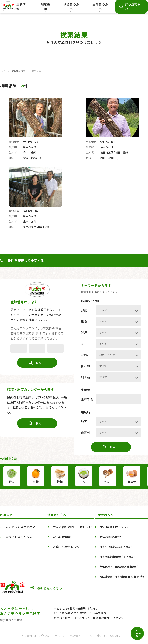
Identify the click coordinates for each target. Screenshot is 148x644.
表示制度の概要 (110, 537)
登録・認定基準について (116, 547)
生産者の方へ (100, 8)
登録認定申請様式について (118, 557)
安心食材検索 (18, 71)
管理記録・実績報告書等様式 (119, 567)
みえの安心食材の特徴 (20, 527)
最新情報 (21, 7)
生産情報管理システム (115, 527)
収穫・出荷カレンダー (68, 547)
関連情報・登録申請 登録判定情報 (123, 577)
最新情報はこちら (50, 588)
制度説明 (45, 8)
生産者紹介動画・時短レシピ (72, 527)
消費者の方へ (71, 8)
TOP (2, 71)
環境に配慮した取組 (19, 537)
